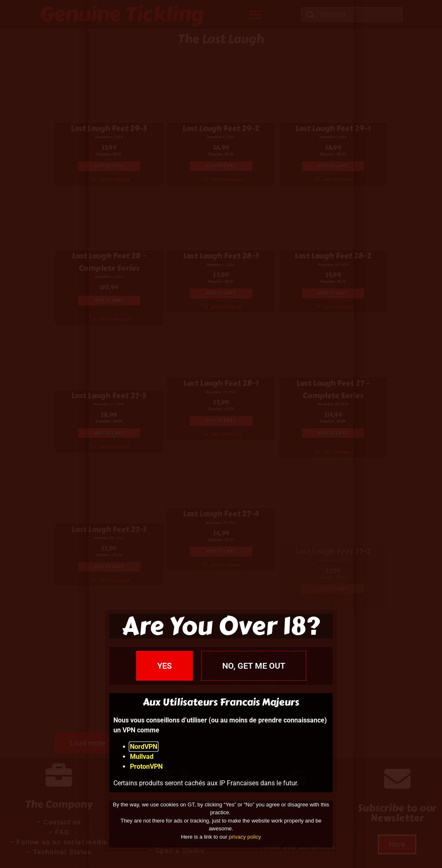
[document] (221, 434)
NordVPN (144, 747)
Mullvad (142, 757)
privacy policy (245, 837)
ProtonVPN (146, 766)
